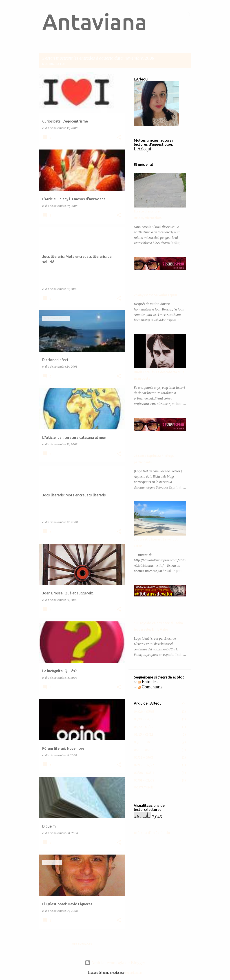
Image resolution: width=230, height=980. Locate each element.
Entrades (148, 682)
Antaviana (95, 22)
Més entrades (82, 944)
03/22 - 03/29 (144, 727)
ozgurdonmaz (134, 973)
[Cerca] (189, 14)
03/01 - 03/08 (144, 750)
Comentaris (150, 687)
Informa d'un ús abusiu (152, 833)
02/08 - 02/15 (144, 773)
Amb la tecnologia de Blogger (115, 963)
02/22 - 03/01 (144, 757)
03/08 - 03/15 (144, 742)
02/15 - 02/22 (144, 765)
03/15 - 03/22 (144, 734)
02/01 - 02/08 (144, 780)
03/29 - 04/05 (144, 719)
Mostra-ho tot (54, 64)
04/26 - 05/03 (144, 712)
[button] (119, 138)
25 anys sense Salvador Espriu (155, 295)
